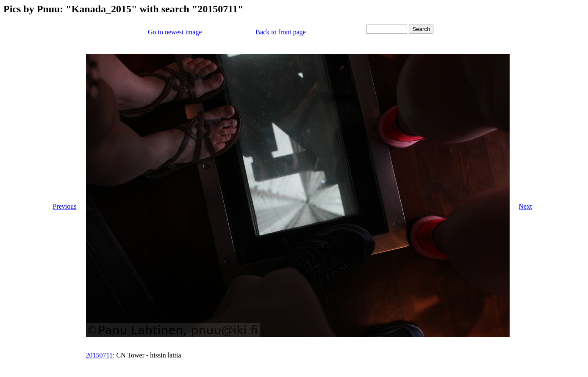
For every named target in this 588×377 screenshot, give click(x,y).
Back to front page (281, 32)
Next (526, 206)
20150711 (99, 355)
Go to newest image (175, 32)
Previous (65, 206)
